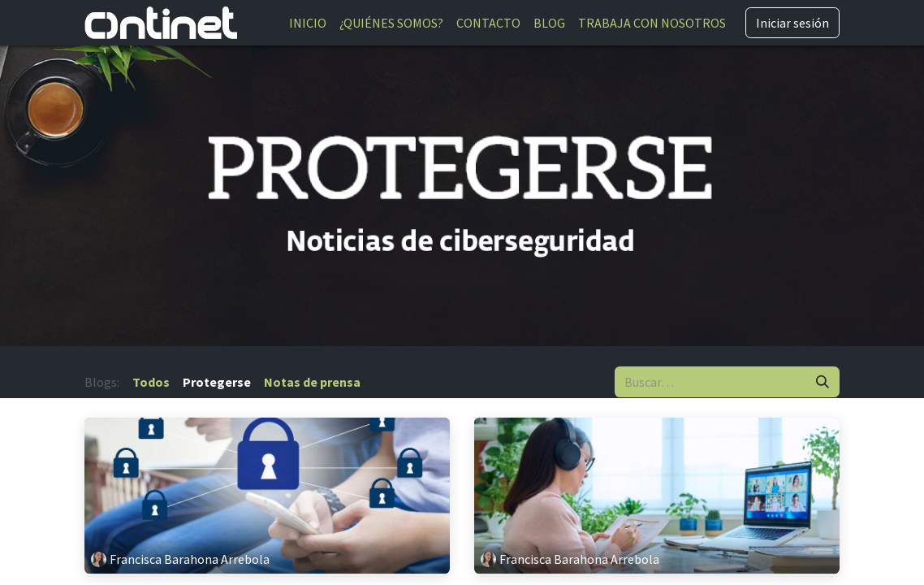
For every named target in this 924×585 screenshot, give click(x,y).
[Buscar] (823, 382)
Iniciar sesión (792, 23)
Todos (151, 382)
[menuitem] (308, 23)
